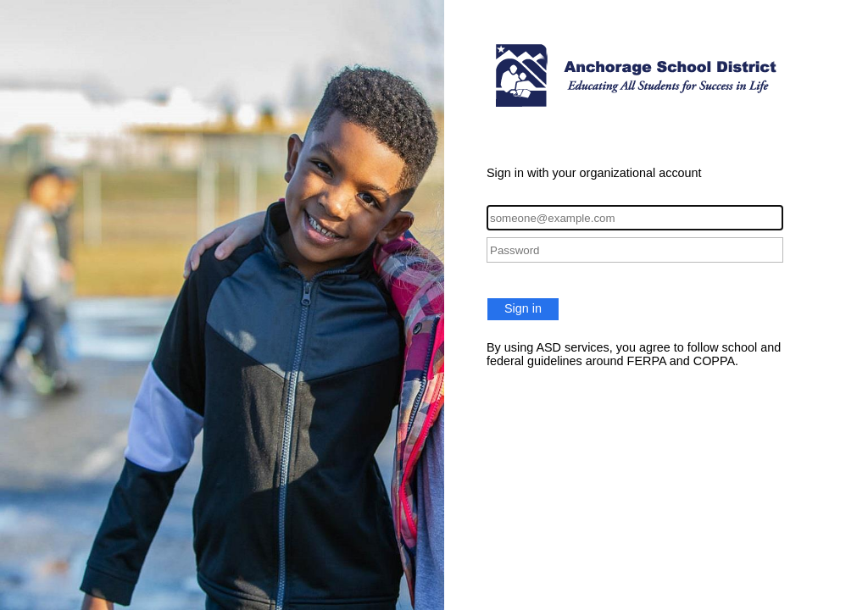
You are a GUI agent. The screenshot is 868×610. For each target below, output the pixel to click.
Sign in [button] (523, 308)
